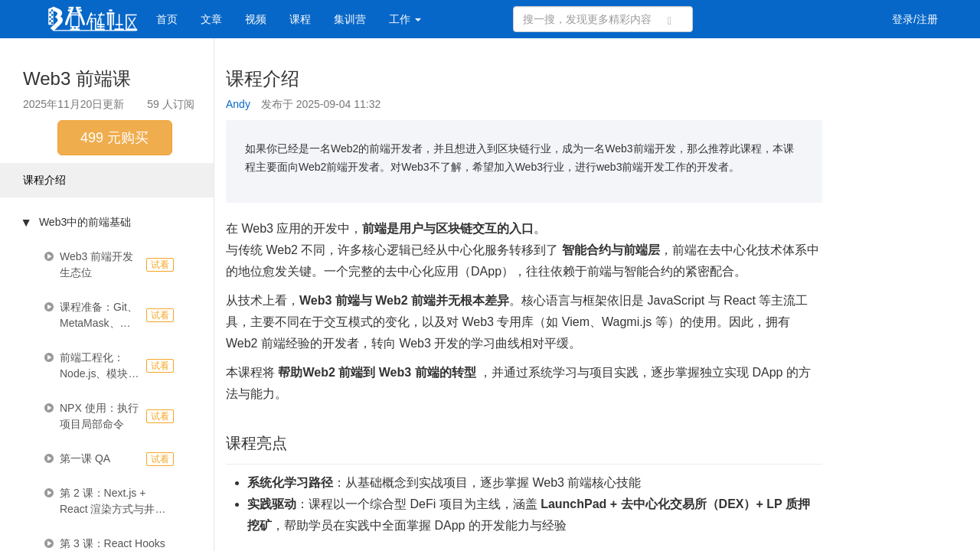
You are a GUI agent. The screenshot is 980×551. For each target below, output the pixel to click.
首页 (167, 19)
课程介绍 (44, 180)
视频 (256, 19)
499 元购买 (114, 138)
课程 (300, 19)
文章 (211, 19)
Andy (238, 104)
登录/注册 (915, 19)
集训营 (350, 19)
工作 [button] (405, 19)
